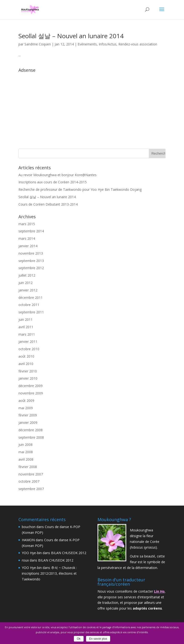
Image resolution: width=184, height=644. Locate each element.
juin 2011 (26, 319)
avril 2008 (26, 459)
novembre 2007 (31, 474)
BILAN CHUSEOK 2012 (69, 553)
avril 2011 (26, 327)
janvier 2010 (28, 378)
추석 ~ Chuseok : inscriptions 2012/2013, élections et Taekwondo (49, 573)
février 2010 (28, 371)
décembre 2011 (31, 297)
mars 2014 (27, 238)
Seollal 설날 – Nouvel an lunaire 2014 (71, 36)
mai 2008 (26, 452)
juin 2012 (26, 283)
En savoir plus (98, 639)
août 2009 (26, 401)
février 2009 (28, 415)
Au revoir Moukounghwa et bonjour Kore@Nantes (57, 175)
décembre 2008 (31, 430)
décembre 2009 (31, 386)
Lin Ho (159, 591)
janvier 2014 (28, 246)
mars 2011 (27, 334)
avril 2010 (26, 364)
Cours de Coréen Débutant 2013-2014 (48, 204)
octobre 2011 (29, 305)
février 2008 (28, 467)
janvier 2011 (28, 341)
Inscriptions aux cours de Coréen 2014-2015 (53, 182)
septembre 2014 (31, 231)
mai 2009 (26, 408)
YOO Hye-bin (32, 553)
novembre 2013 (31, 253)
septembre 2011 (31, 312)
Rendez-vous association (138, 44)
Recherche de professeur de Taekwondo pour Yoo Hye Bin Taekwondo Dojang (80, 189)
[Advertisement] (92, 108)
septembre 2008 (31, 437)
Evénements (87, 44)
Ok (79, 639)
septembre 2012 (31, 268)
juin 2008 (26, 445)
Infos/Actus (108, 44)
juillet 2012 (27, 275)
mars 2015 (27, 224)
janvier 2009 (28, 423)
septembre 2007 (31, 489)
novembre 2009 (31, 393)
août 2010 (26, 356)
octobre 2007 (29, 481)
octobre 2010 (29, 349)
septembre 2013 (31, 261)
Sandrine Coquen (38, 44)
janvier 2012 (28, 290)
